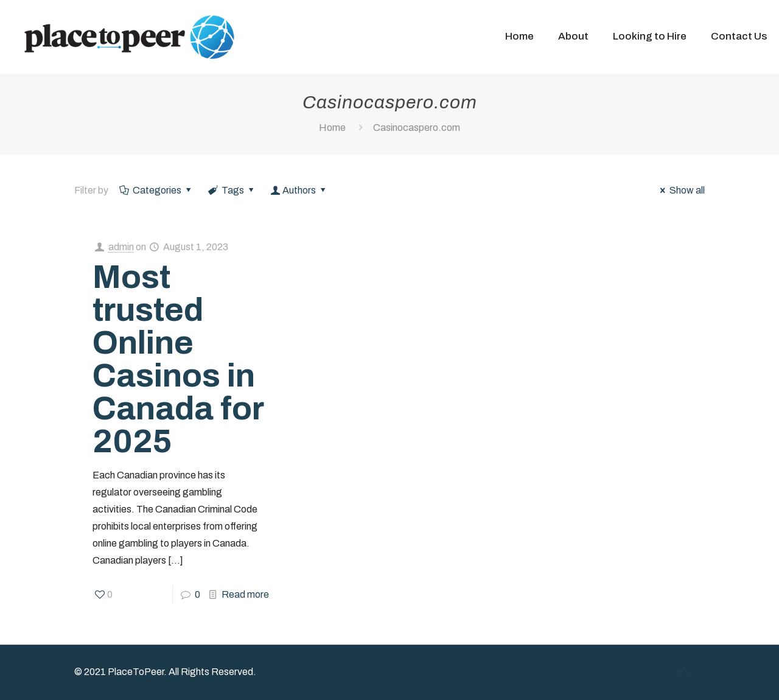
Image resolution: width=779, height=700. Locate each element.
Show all (680, 190)
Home (332, 128)
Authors (299, 190)
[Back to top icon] (683, 671)
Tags (232, 190)
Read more (245, 594)
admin (121, 247)
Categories (156, 190)
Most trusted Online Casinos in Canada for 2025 (178, 359)
